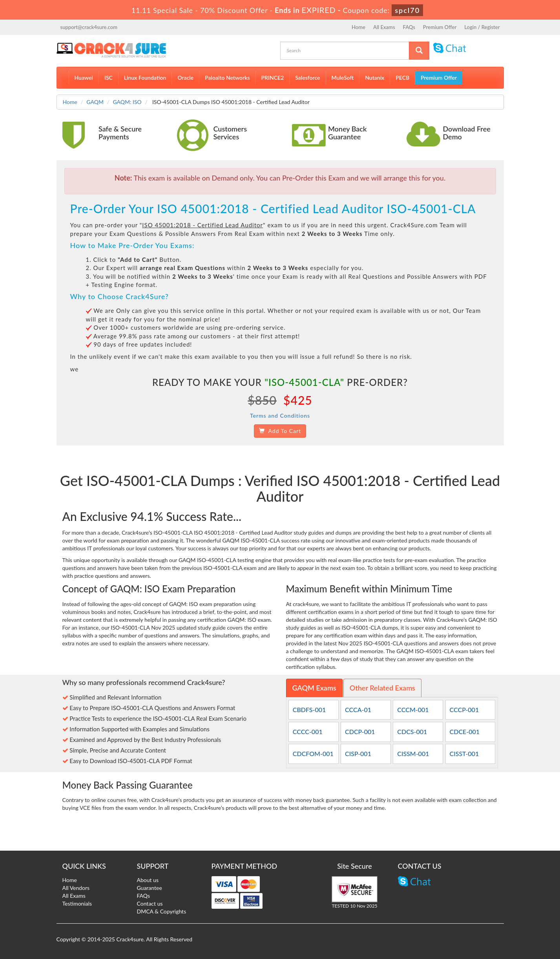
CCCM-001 (413, 710)
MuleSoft (343, 78)
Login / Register (482, 27)
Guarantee (150, 888)
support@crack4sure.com (89, 27)
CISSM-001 (413, 753)
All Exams (384, 27)
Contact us (150, 903)
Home (358, 27)
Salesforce (307, 78)
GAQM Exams (314, 688)
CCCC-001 (308, 732)
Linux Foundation (145, 78)
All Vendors (76, 888)
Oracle (185, 78)
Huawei (84, 78)
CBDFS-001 (309, 710)
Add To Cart (280, 431)
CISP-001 (358, 753)
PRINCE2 (273, 78)
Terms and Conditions (280, 416)
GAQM (95, 102)
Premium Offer (440, 27)
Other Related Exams (382, 688)
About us (148, 880)
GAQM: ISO (127, 102)
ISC (109, 78)
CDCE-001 (465, 732)
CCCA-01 (358, 710)
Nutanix (375, 78)
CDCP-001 (360, 732)
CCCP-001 (464, 710)
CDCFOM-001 (313, 753)
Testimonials (77, 903)
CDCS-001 (412, 732)
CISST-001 (464, 753)
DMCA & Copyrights (162, 911)
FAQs (409, 27)
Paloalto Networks (227, 78)
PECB (402, 78)
